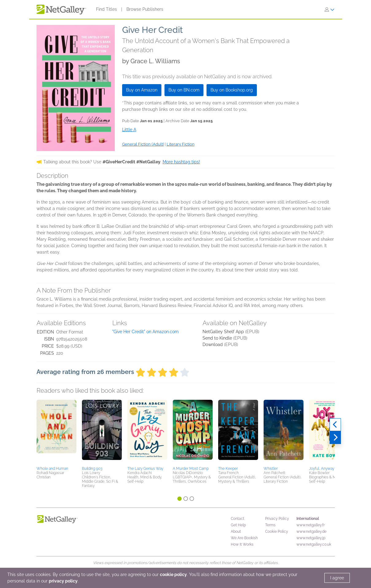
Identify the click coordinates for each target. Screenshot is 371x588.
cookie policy (173, 574)
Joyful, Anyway (322, 469)
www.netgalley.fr (311, 525)
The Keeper (228, 469)
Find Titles (106, 9)
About (236, 532)
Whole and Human (52, 469)
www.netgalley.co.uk (314, 544)
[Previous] (335, 425)
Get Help (238, 525)
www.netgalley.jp (311, 538)
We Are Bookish (244, 538)
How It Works (242, 544)
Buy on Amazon (142, 90)
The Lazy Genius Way (145, 469)
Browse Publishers (145, 9)
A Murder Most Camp (191, 469)
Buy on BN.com (184, 90)
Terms (270, 525)
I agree (337, 578)
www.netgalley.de (311, 532)
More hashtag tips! (181, 162)
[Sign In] (330, 10)
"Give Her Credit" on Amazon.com (145, 332)
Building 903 (92, 469)
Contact (238, 519)
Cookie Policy (277, 532)
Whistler (271, 469)
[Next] (335, 438)
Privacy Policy (277, 519)
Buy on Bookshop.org (232, 90)
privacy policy (63, 581)
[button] (56, 432)
